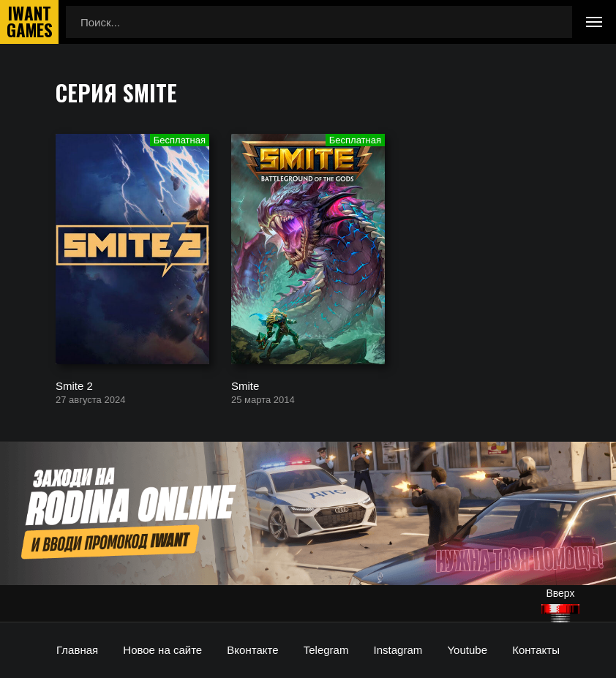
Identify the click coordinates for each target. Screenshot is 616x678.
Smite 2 (74, 385)
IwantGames (29, 22)
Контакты (536, 650)
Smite (245, 385)
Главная (77, 650)
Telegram (326, 650)
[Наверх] (560, 613)
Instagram (398, 650)
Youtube (467, 650)
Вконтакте (252, 650)
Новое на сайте (162, 650)
